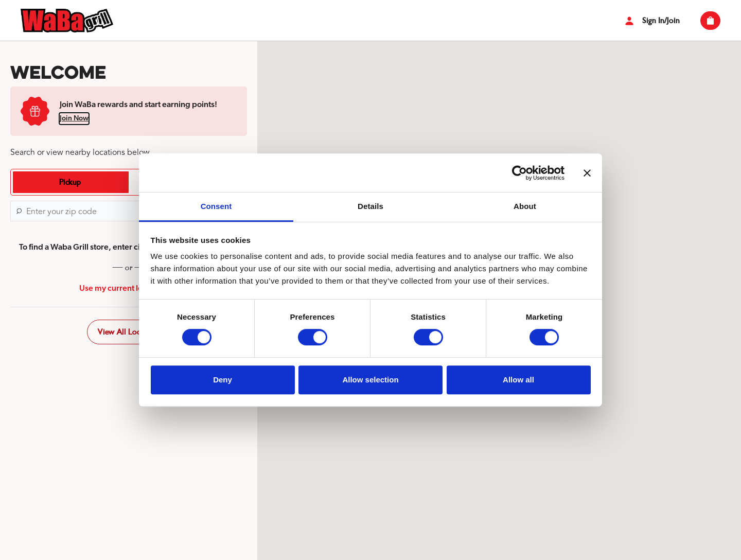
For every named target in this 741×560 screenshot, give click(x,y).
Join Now (74, 118)
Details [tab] (370, 206)
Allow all (518, 380)
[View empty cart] (710, 21)
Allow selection (370, 380)
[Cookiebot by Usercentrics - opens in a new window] (519, 173)
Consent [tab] (216, 206)
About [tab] (525, 206)
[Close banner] (587, 173)
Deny (223, 380)
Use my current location (129, 288)
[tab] (70, 182)
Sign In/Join (651, 21)
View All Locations (129, 332)
